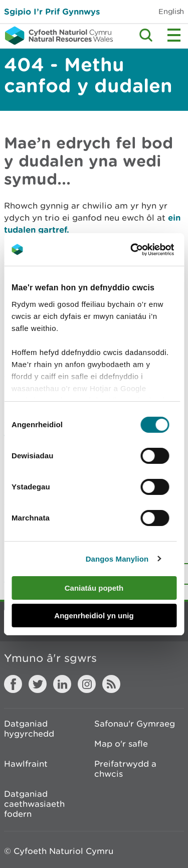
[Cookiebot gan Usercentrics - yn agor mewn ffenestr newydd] (147, 250)
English (171, 11)
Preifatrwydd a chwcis (125, 769)
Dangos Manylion (117, 559)
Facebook (13, 684)
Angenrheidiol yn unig (94, 616)
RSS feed (111, 684)
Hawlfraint (26, 764)
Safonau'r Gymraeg (135, 724)
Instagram (87, 684)
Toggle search (146, 35)
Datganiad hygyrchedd (29, 729)
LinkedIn (62, 684)
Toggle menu (174, 35)
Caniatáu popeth (94, 588)
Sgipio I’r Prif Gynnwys (52, 11)
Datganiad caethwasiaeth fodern (34, 804)
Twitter (38, 684)
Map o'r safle (121, 744)
